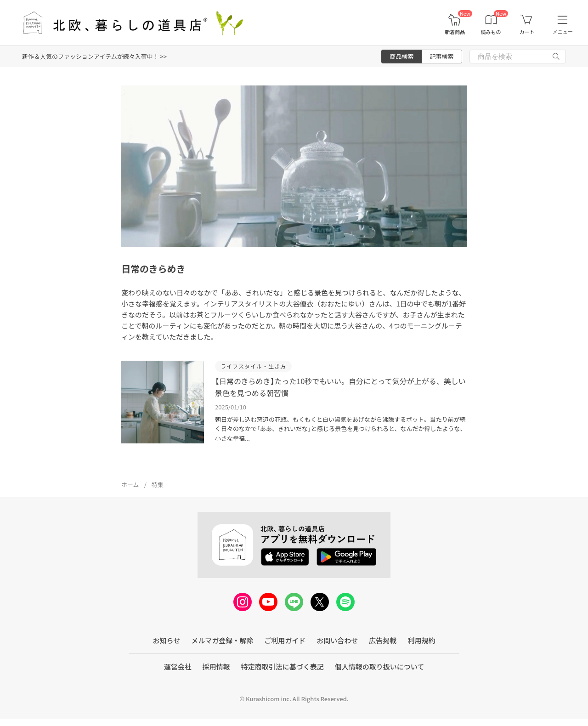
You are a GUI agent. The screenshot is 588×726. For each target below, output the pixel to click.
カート (527, 32)
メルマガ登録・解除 (222, 640)
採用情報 (216, 666)
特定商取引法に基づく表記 (283, 666)
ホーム (130, 485)
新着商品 (455, 32)
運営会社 (178, 666)
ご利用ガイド (285, 640)
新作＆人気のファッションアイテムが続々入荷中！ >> (94, 56)
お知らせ (167, 640)
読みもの (491, 32)
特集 (158, 485)
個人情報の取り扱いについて (380, 666)
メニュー (563, 32)
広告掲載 (383, 640)
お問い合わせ (337, 640)
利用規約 (421, 640)
